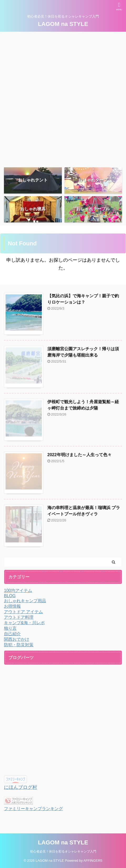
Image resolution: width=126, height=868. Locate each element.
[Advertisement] (63, 97)
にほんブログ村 (21, 787)
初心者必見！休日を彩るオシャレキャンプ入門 (63, 851)
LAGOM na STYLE (63, 23)
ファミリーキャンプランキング (33, 808)
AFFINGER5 (93, 861)
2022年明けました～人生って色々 (79, 455)
